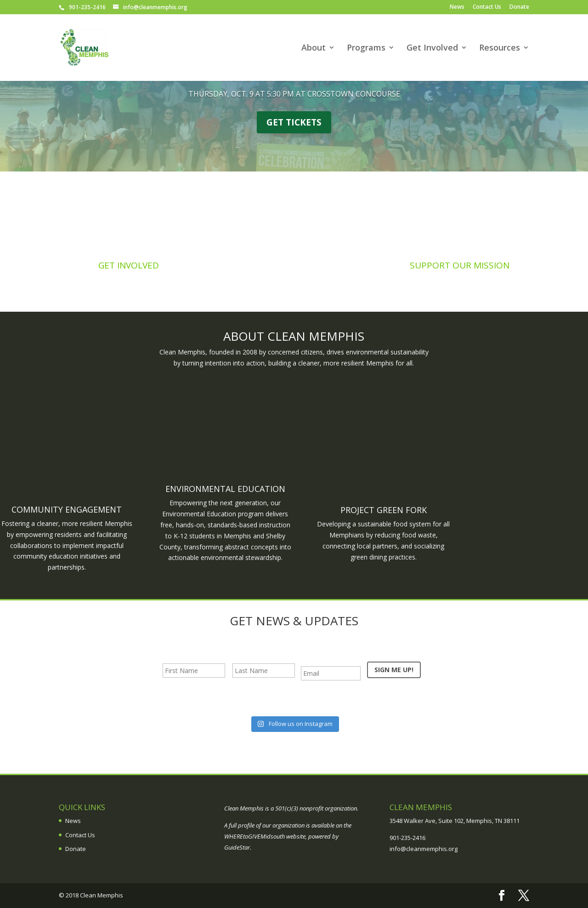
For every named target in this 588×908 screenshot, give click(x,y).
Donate (519, 7)
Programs (366, 49)
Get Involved (432, 49)
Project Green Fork (384, 510)
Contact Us (487, 7)
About (314, 49)
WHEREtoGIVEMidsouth (254, 836)
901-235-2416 (407, 838)
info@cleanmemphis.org (424, 849)
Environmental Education (225, 489)
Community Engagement (67, 509)
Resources (500, 49)
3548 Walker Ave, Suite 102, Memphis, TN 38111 (455, 821)
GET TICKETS (294, 122)
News (457, 7)
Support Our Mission (460, 265)
